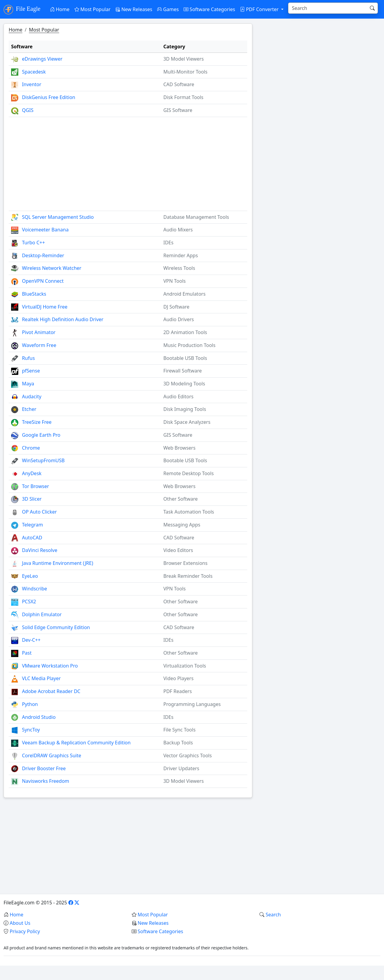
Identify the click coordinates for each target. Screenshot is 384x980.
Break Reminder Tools (188, 576)
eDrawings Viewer (42, 59)
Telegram (32, 525)
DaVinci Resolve (40, 550)
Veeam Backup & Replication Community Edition (76, 743)
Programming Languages (192, 704)
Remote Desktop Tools (188, 473)
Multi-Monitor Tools (185, 72)
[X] (77, 903)
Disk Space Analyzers (187, 422)
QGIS (28, 110)
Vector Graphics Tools (187, 755)
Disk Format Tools (183, 97)
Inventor (31, 84)
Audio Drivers (178, 319)
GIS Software (178, 110)
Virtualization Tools (184, 666)
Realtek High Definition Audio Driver (63, 319)
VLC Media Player (41, 678)
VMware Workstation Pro (50, 666)
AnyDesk (32, 473)
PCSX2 (29, 602)
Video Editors (178, 550)
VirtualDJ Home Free (45, 307)
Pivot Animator (39, 332)
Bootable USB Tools (185, 358)
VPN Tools (174, 281)
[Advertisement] (128, 161)
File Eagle (22, 10)
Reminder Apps (180, 255)
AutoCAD (32, 538)
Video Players (178, 678)
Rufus (28, 358)
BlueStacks (34, 294)
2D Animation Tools (185, 332)
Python (30, 704)
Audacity (32, 397)
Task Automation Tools (189, 512)
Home (60, 9)
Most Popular (93, 9)
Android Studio (39, 717)
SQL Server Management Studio (58, 217)
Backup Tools (178, 743)
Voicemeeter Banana (45, 230)
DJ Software (176, 307)
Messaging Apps (182, 525)
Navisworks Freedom (45, 781)
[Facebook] (71, 903)
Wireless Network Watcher (52, 268)
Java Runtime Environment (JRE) (57, 563)
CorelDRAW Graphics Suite (51, 755)
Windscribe (34, 589)
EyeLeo (30, 576)
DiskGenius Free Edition (49, 97)
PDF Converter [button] (260, 9)
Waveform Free (39, 345)
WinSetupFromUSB (43, 460)
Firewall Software (182, 371)
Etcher (29, 409)
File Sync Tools (179, 730)
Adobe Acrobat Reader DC (51, 691)
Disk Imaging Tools (184, 409)
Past (27, 653)
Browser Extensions (185, 563)
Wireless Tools (179, 268)
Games (168, 9)
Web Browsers (179, 448)
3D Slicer (32, 499)
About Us (20, 923)
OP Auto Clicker (39, 512)
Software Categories (209, 9)
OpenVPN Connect (43, 281)
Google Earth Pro (41, 435)
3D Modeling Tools (184, 384)
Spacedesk (34, 72)
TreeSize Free (37, 422)
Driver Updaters (181, 768)
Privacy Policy (25, 931)
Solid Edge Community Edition (56, 627)
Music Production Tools (189, 345)
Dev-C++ (31, 640)
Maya (28, 384)
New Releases (134, 9)
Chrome (31, 448)
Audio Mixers (178, 230)
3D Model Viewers (183, 59)
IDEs (168, 243)
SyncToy (31, 730)
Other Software (180, 499)
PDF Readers (177, 691)
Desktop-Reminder (43, 255)
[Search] (328, 8)
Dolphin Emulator (42, 614)
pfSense (31, 371)
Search (273, 915)
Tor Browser (35, 486)
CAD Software (179, 84)
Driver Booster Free (44, 768)
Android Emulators (184, 294)
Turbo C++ (33, 243)
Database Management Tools (196, 217)
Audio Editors (178, 397)
